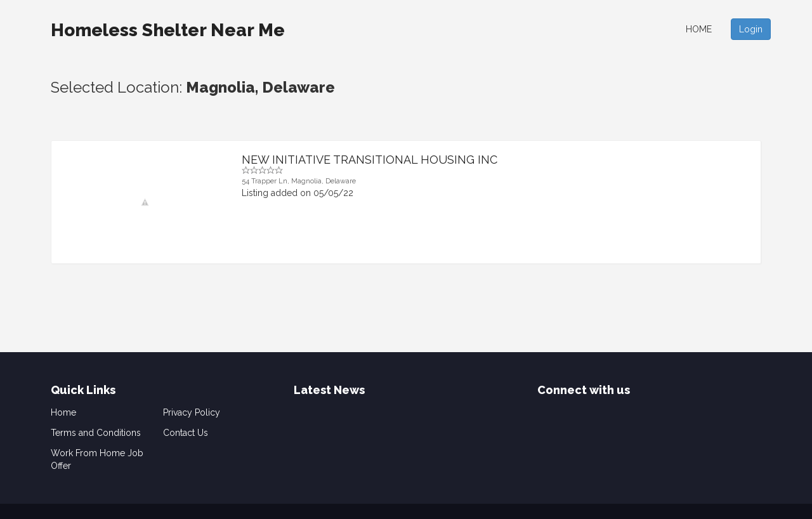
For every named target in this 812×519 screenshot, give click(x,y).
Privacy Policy (192, 412)
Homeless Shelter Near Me (168, 30)
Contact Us (186, 433)
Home (699, 29)
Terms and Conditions (96, 433)
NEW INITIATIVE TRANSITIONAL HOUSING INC (370, 160)
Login (751, 29)
